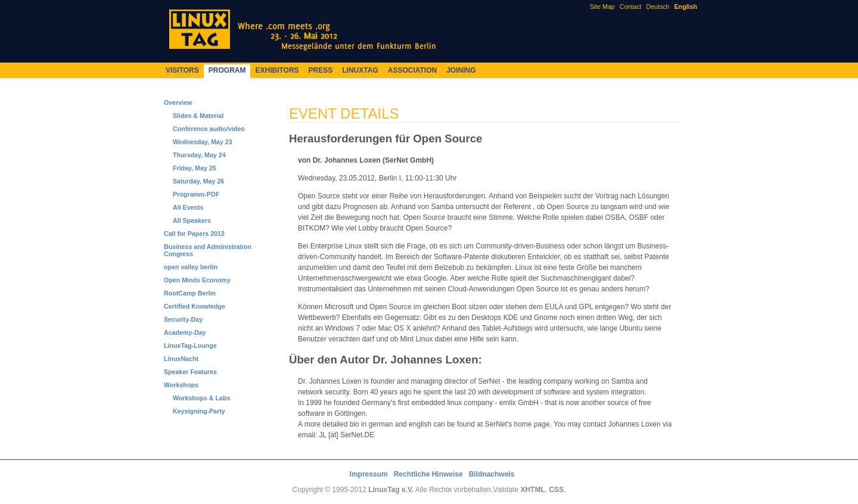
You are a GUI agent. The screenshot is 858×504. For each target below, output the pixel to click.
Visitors (182, 70)
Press (321, 70)
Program (227, 70)
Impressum (369, 474)
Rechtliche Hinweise (428, 474)
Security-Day (183, 319)
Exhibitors (277, 70)
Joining (461, 70)
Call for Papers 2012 (194, 234)
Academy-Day (185, 332)
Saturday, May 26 (198, 181)
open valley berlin (191, 267)
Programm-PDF (196, 194)
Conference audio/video (209, 129)
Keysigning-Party (199, 411)
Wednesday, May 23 (203, 142)
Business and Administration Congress (208, 250)
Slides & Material (198, 116)
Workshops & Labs (201, 398)
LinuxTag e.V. (391, 490)
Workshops (181, 385)
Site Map (602, 7)
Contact (631, 7)
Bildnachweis (492, 474)
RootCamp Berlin (190, 293)
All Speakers (192, 220)
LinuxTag (360, 70)
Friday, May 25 (195, 168)
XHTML (532, 490)
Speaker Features (190, 372)
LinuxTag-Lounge (190, 346)
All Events (188, 207)
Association (412, 70)
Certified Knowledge (195, 306)
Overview (178, 102)
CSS (556, 490)
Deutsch (658, 7)
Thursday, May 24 (199, 155)
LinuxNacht (181, 359)
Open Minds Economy (197, 280)
